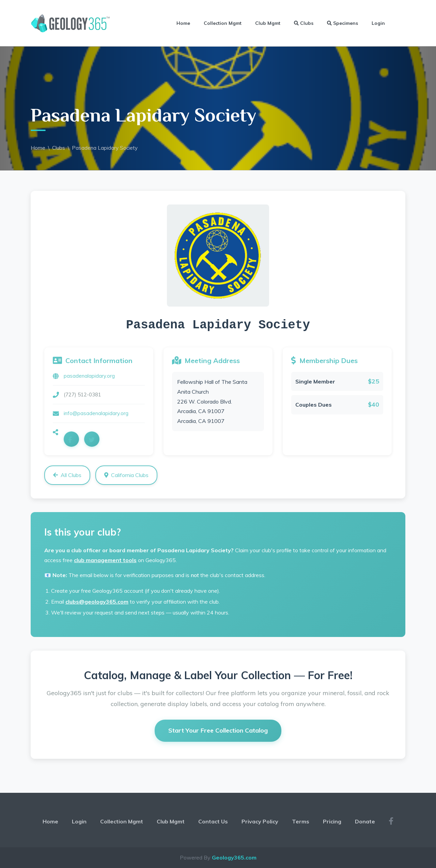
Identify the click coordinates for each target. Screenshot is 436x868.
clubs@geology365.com (97, 602)
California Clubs (126, 475)
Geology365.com (234, 857)
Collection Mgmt (223, 23)
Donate (365, 821)
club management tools (105, 560)
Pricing (332, 821)
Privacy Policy (260, 821)
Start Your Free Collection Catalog (218, 730)
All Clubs (67, 475)
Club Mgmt (268, 23)
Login (378, 23)
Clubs (304, 23)
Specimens (342, 23)
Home (183, 23)
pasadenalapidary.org (89, 376)
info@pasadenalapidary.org (96, 413)
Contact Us (213, 821)
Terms (301, 821)
